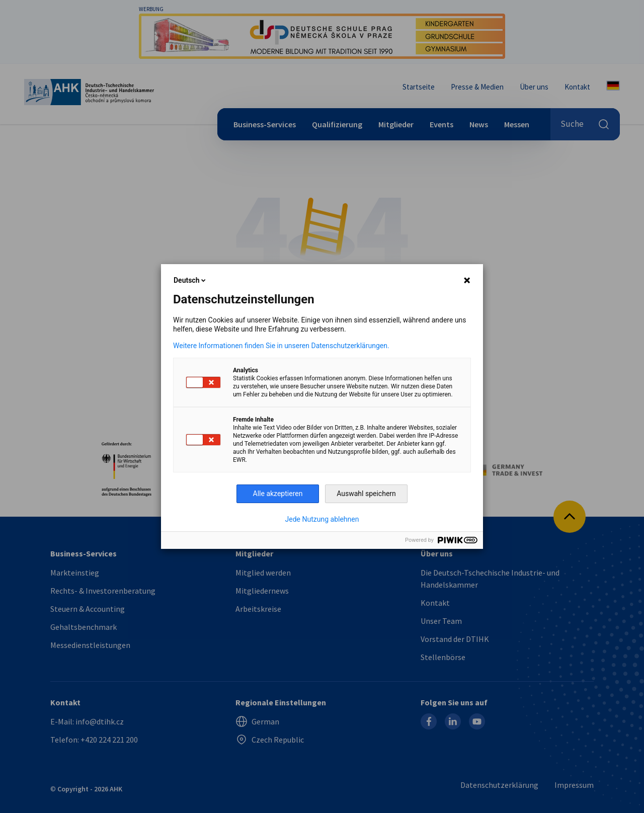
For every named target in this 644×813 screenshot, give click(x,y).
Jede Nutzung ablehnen (322, 519)
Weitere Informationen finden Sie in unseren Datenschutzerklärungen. (281, 346)
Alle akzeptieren (278, 494)
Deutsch (190, 280)
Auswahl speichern (366, 494)
